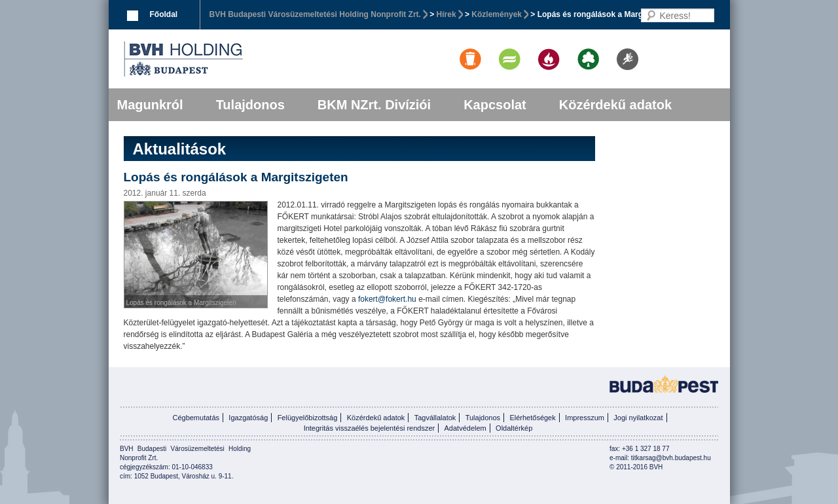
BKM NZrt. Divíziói (374, 105)
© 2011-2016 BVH (636, 467)
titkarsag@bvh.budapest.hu (671, 458)
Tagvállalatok (435, 418)
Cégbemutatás (196, 418)
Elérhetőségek (532, 418)
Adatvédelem (465, 428)
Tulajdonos (250, 105)
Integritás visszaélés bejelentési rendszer (370, 428)
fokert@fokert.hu (387, 299)
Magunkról (150, 105)
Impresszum (585, 418)
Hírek (446, 14)
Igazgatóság (248, 418)
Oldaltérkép (514, 428)
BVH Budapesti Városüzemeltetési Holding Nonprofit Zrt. (315, 14)
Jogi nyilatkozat (638, 418)
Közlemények (497, 14)
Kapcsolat (495, 105)
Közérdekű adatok (615, 105)
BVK (228, 59)
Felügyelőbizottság (308, 418)
